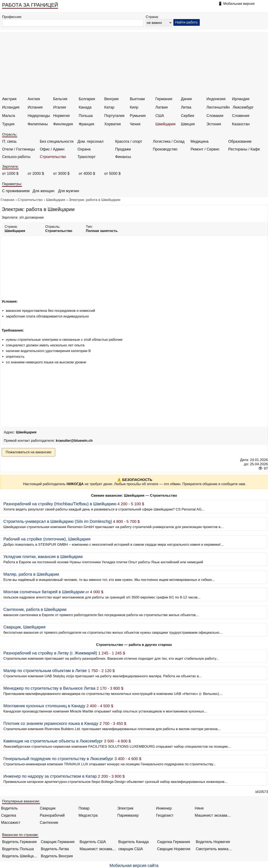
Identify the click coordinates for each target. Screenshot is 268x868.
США (160, 116)
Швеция (188, 124)
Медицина (200, 141)
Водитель (9, 808)
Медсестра (88, 815)
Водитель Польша (18, 849)
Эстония (214, 124)
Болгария (87, 99)
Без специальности (57, 141)
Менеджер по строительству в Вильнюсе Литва (49, 688)
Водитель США (93, 842)
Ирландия (241, 99)
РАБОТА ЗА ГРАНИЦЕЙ (30, 5)
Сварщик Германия (58, 842)
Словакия (215, 116)
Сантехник (49, 823)
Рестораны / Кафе (244, 149)
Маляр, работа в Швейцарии (31, 574)
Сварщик (48, 808)
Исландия (11, 107)
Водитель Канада (133, 842)
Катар (109, 107)
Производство (165, 149)
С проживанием (16, 191)
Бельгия (60, 99)
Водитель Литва (55, 849)
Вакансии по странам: (20, 835)
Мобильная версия (239, 4)
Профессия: (12, 17)
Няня (199, 808)
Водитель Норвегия (213, 842)
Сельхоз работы (16, 157)
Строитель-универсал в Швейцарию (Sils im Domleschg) (58, 521)
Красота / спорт (129, 141)
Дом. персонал (90, 141)
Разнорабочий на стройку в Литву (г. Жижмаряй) (50, 653)
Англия (34, 99)
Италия (60, 107)
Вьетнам (137, 99)
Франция (86, 124)
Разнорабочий (52, 815)
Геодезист (165, 815)
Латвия (162, 107)
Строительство (53, 157)
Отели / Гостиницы (18, 149)
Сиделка (9, 815)
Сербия (187, 116)
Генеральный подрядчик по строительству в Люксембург (58, 759)
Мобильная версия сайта (134, 865)
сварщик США (131, 849)
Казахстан (241, 124)
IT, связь (9, 141)
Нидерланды (39, 116)
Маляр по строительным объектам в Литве (45, 671)
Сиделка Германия (173, 842)
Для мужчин (68, 191)
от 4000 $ (87, 174)
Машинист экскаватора (213, 815)
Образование (240, 141)
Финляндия (63, 124)
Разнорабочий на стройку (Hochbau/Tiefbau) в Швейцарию (60, 504)
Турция (8, 124)
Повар (84, 808)
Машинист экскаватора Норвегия (98, 849)
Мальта (9, 116)
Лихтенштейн (218, 107)
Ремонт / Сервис (205, 149)
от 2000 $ (36, 174)
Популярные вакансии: (21, 801)
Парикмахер (128, 815)
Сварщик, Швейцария (24, 627)
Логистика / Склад (169, 141)
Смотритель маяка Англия (214, 849)
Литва (186, 107)
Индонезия (216, 99)
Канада (85, 107)
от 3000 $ (61, 174)
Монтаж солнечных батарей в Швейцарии (44, 592)
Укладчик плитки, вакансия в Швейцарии (43, 557)
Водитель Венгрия (57, 856)
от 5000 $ (112, 174)
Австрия (9, 99)
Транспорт (87, 157)
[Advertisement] (135, 65)
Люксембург (243, 107)
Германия (164, 99)
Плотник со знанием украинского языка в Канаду (51, 723)
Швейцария (165, 124)
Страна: (152, 17)
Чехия (135, 124)
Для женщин (43, 191)
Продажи (123, 149)
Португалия (114, 116)
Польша (86, 116)
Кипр (134, 107)
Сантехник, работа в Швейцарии (35, 609)
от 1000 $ (10, 174)
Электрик (125, 808)
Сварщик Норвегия (174, 849)
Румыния (138, 116)
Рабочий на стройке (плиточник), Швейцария (47, 539)
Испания (35, 107)
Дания (186, 99)
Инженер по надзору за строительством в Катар (50, 776)
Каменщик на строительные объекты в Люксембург (53, 741)
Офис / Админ (52, 149)
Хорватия (113, 124)
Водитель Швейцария (20, 856)
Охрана (84, 149)
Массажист (11, 823)
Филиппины (38, 124)
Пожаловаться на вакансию (28, 452)
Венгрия (111, 99)
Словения (241, 116)
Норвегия (61, 116)
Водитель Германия (19, 842)
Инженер (164, 808)
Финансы (123, 157)
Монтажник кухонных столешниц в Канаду (44, 706)
